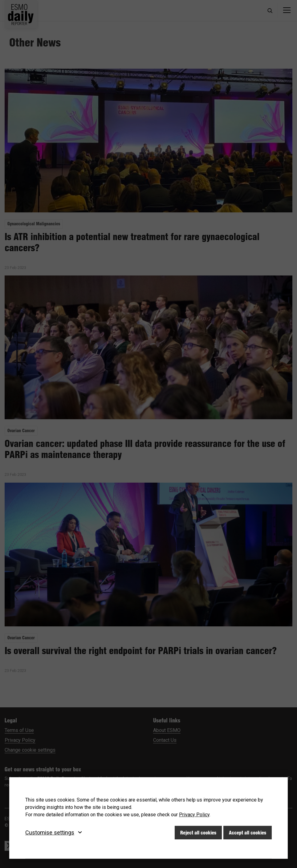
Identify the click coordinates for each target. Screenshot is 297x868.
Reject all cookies (198, 833)
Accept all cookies (248, 833)
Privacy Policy (194, 815)
